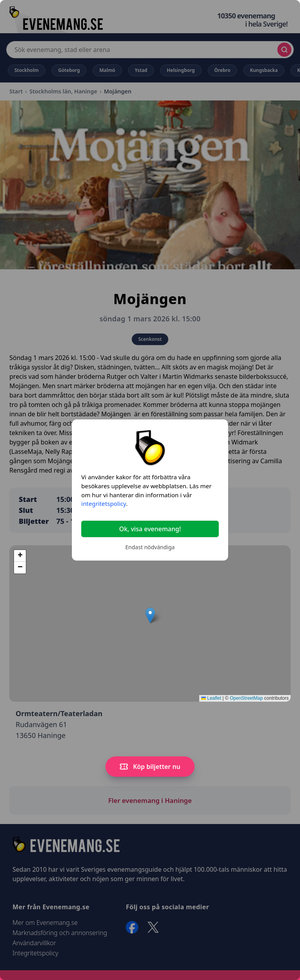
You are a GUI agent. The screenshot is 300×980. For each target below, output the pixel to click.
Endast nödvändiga (150, 547)
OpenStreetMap (246, 698)
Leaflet (211, 698)
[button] (150, 615)
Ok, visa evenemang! (150, 529)
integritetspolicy (104, 503)
